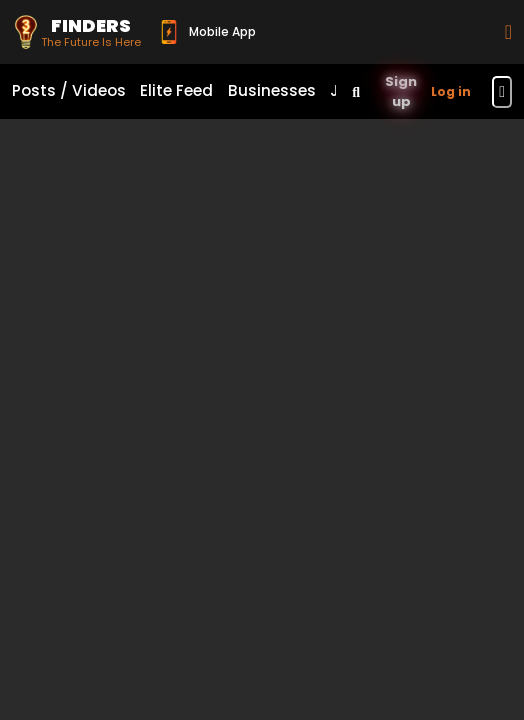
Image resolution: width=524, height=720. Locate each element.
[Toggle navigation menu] (502, 92)
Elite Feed (176, 90)
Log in (451, 91)
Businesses (272, 90)
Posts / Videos (69, 90)
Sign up (401, 91)
